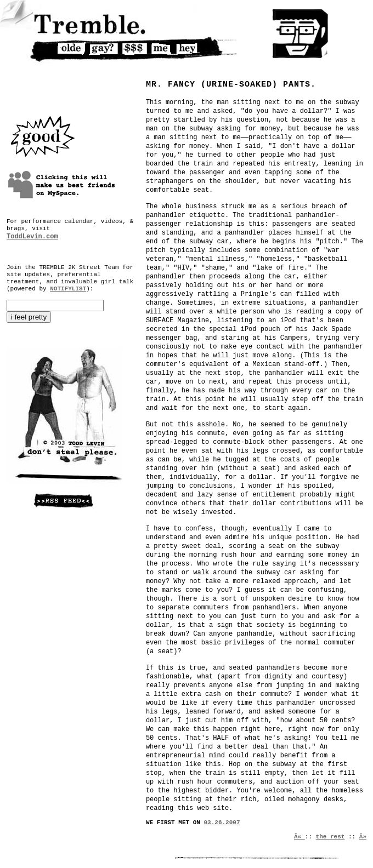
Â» (363, 837)
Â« (299, 837)
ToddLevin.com (32, 237)
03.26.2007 (222, 823)
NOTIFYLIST (68, 289)
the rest (330, 837)
